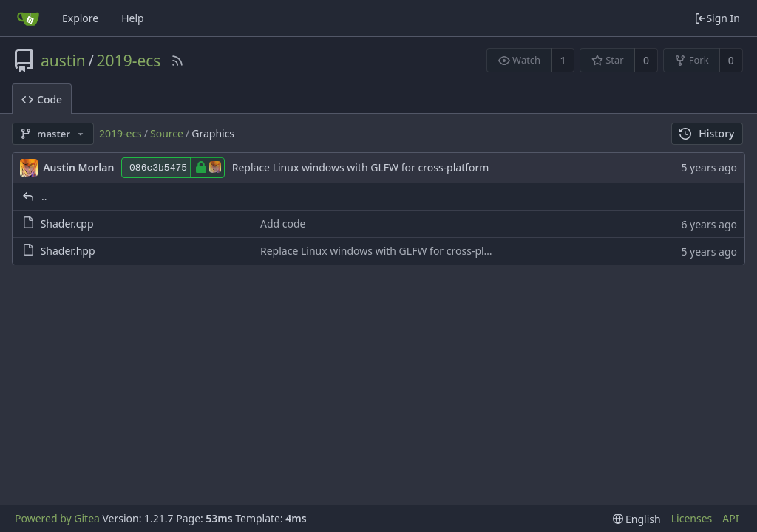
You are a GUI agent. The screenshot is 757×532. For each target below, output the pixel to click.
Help (133, 18)
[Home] (28, 18)
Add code (283, 224)
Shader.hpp (68, 251)
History (707, 133)
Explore (80, 18)
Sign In (717, 18)
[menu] (637, 519)
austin (63, 61)
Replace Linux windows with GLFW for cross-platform (361, 167)
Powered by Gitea (57, 518)
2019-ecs (129, 61)
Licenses (692, 518)
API (730, 518)
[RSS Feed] (177, 61)
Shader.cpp (67, 224)
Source (167, 133)
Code (42, 99)
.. (44, 196)
